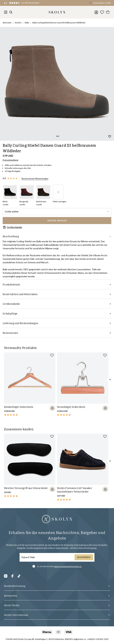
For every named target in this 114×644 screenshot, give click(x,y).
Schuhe (18, 23)
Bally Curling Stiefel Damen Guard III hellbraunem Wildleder (59, 23)
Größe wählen (57, 212)
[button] (25, 3)
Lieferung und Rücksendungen (57, 323)
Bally (27, 23)
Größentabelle (12, 227)
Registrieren (84, 557)
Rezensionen (57, 333)
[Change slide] (57, 136)
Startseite (7, 23)
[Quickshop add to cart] (52, 408)
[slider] (57, 84)
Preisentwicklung (10, 160)
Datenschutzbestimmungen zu (68, 566)
